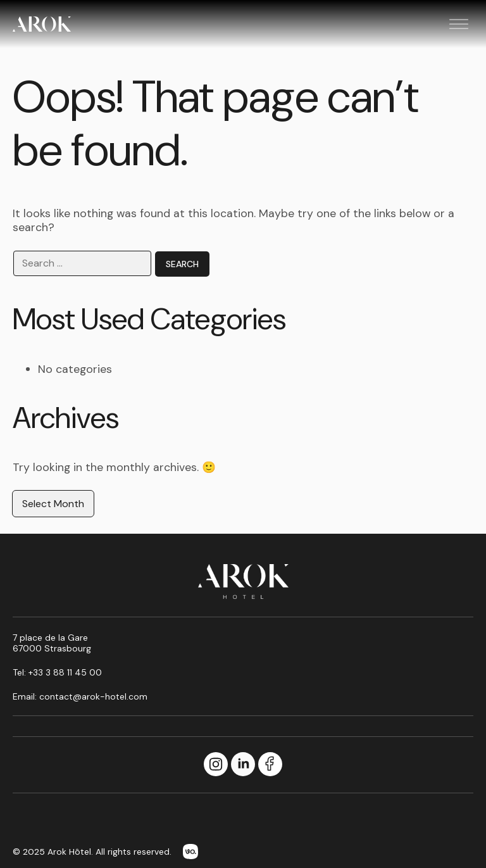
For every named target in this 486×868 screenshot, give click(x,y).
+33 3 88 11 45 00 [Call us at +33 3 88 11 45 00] (65, 672)
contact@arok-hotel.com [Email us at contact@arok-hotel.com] (93, 696)
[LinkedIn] (243, 765)
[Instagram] (216, 765)
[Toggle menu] (459, 24)
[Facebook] (270, 765)
